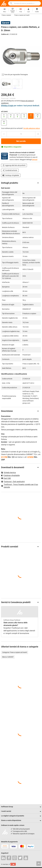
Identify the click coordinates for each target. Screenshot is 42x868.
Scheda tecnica (8, 473)
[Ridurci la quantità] (4, 134)
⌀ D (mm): (5, 111)
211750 (4, 457)
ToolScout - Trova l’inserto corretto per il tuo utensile (20, 486)
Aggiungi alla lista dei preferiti (14, 165)
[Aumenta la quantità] (38, 134)
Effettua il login (7, 106)
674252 (30, 457)
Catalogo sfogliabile (11, 175)
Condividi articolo (10, 170)
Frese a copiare (6, 15)
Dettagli (35, 160)
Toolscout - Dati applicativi (13, 482)
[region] (21, 84)
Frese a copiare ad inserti (22, 15)
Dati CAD (6, 479)
